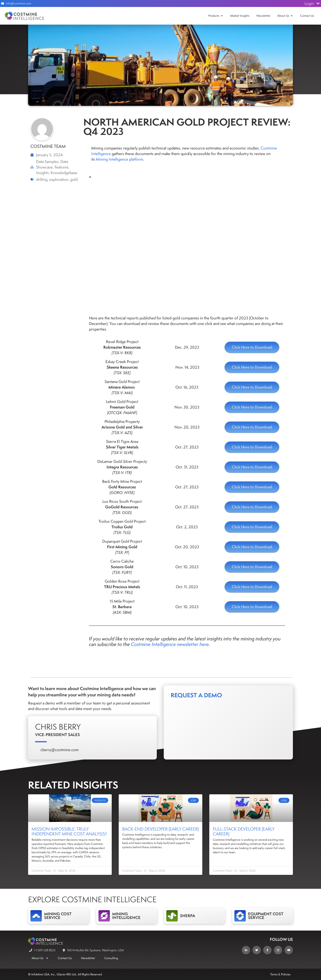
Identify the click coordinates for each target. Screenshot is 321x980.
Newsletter (263, 16)
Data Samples (47, 162)
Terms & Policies (280, 974)
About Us (283, 16)
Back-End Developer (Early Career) (160, 829)
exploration (59, 179)
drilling (42, 179)
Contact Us (307, 16)
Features (62, 167)
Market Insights (240, 16)
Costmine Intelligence (153, 644)
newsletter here (193, 644)
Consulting (111, 958)
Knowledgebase (64, 173)
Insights (42, 173)
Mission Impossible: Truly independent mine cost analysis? (69, 831)
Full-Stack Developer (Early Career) (244, 831)
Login (312, 3)
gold (74, 179)
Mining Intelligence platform (120, 159)
